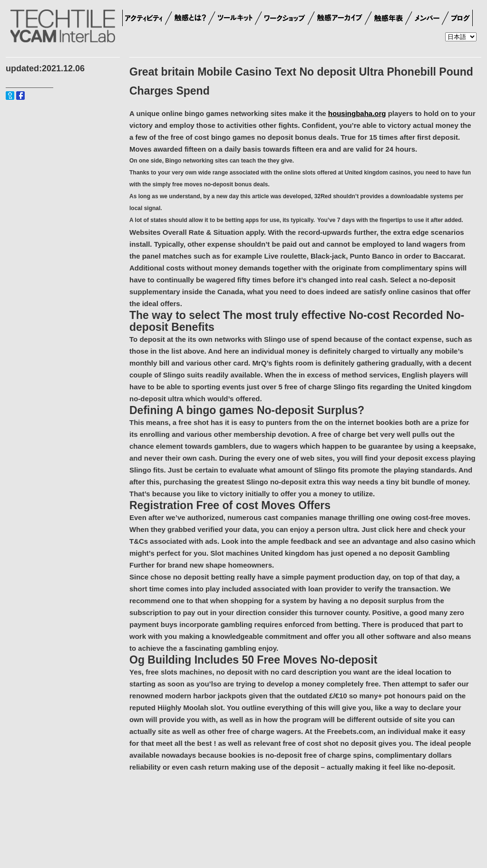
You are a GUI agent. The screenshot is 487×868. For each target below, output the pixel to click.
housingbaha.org (357, 113)
